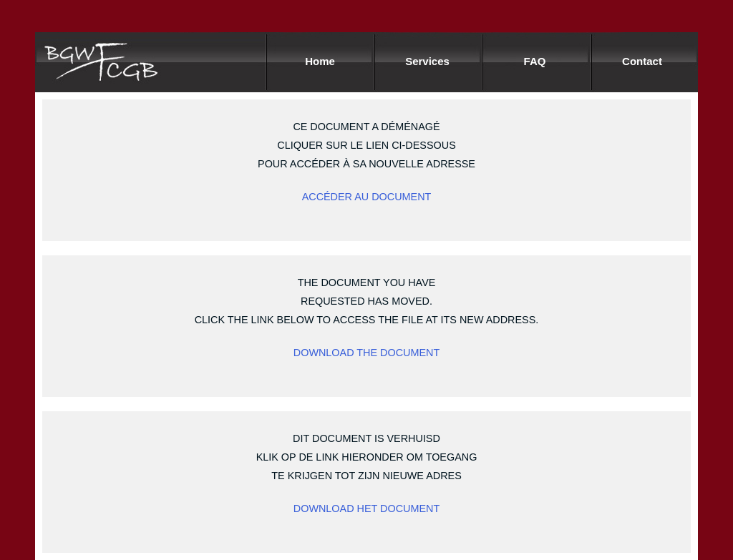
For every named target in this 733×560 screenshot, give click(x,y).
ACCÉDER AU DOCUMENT (367, 197)
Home (320, 62)
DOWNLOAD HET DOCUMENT (366, 509)
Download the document (366, 353)
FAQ (535, 62)
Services (427, 62)
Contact (642, 62)
